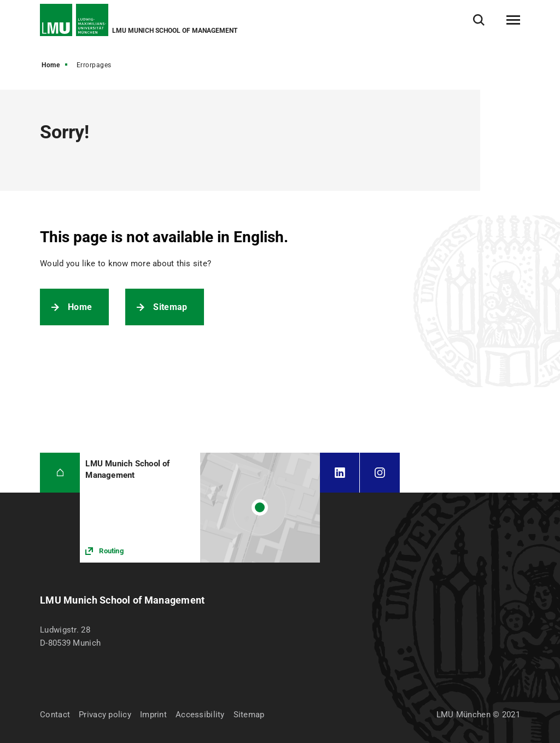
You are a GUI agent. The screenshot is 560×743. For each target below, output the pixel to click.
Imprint (153, 715)
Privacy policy (105, 715)
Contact (55, 715)
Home (51, 65)
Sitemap (170, 307)
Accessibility (200, 715)
